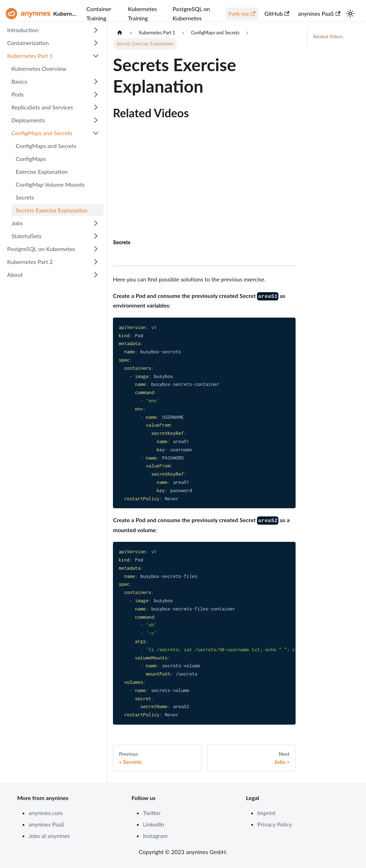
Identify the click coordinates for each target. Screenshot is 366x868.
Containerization (28, 43)
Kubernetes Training (142, 13)
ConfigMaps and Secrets (42, 133)
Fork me (242, 13)
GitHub (277, 13)
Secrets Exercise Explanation (52, 210)
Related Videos (328, 36)
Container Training (99, 13)
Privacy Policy (275, 824)
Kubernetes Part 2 (30, 262)
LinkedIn (154, 824)
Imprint (266, 813)
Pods (18, 94)
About (15, 274)
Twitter (152, 813)
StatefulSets (26, 236)
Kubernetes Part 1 (30, 56)
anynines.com (46, 813)
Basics (19, 81)
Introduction (23, 30)
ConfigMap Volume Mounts (50, 184)
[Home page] (120, 33)
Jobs (17, 223)
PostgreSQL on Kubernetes (191, 13)
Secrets (25, 197)
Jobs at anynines (49, 836)
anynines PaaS (319, 13)
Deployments (28, 120)
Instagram (155, 836)
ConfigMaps (31, 159)
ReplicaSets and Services (42, 107)
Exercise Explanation (42, 171)
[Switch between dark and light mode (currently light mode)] (350, 14)
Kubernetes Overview (39, 68)
